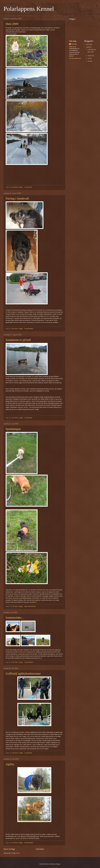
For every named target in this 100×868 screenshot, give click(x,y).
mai (89, 61)
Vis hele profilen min (75, 58)
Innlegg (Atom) (15, 853)
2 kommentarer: (29, 662)
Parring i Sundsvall (17, 198)
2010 (88, 44)
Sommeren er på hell (18, 340)
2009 (88, 47)
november (91, 50)
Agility (10, 764)
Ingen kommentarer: (30, 606)
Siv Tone (74, 44)
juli (89, 58)
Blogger (58, 864)
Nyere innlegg (9, 849)
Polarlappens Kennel (29, 9)
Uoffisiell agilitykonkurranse (23, 673)
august (90, 56)
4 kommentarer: (29, 329)
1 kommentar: (28, 187)
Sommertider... (15, 618)
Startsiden (40, 849)
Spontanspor (13, 429)
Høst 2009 (12, 24)
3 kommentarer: (29, 843)
